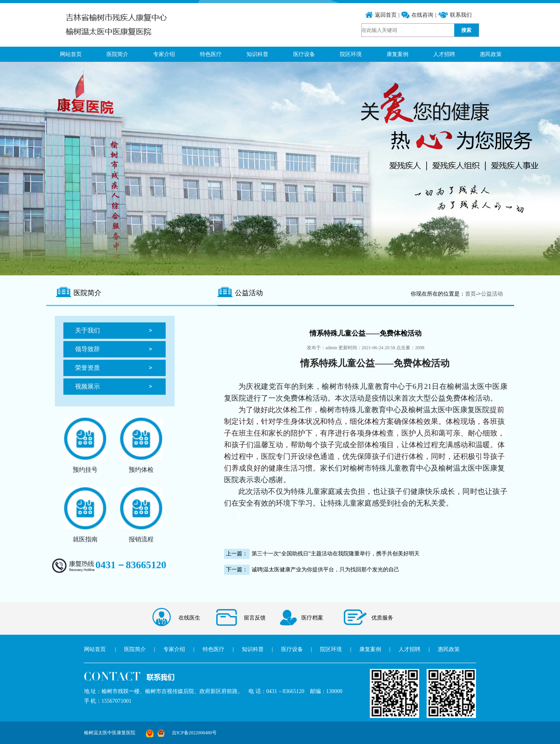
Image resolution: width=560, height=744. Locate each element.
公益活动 (492, 294)
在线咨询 (422, 15)
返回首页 (386, 15)
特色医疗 (211, 54)
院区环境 (351, 54)
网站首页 (71, 54)
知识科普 (257, 54)
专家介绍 (164, 54)
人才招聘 (444, 54)
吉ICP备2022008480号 (194, 733)
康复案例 (397, 54)
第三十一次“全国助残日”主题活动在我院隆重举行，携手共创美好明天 (336, 554)
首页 (471, 294)
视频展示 (87, 386)
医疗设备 (304, 54)
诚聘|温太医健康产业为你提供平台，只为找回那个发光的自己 (326, 570)
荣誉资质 (87, 368)
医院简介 (117, 54)
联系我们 (461, 15)
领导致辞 (87, 349)
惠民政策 (491, 54)
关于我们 (87, 330)
